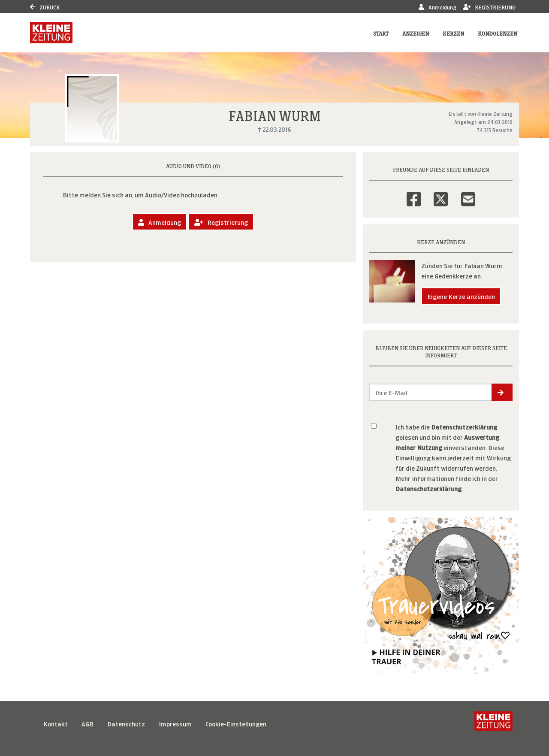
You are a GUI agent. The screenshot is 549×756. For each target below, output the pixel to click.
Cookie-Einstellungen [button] (236, 723)
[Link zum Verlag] (51, 33)
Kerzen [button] (453, 33)
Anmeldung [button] (160, 222)
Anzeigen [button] (416, 33)
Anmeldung (437, 7)
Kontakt (56, 723)
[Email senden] (431, 392)
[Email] (468, 194)
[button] (502, 392)
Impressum (175, 723)
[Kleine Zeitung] (493, 723)
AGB (87, 723)
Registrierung (490, 7)
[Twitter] (441, 194)
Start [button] (381, 33)
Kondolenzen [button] (498, 33)
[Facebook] (414, 194)
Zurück (45, 7)
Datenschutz (126, 723)
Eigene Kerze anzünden (461, 296)
